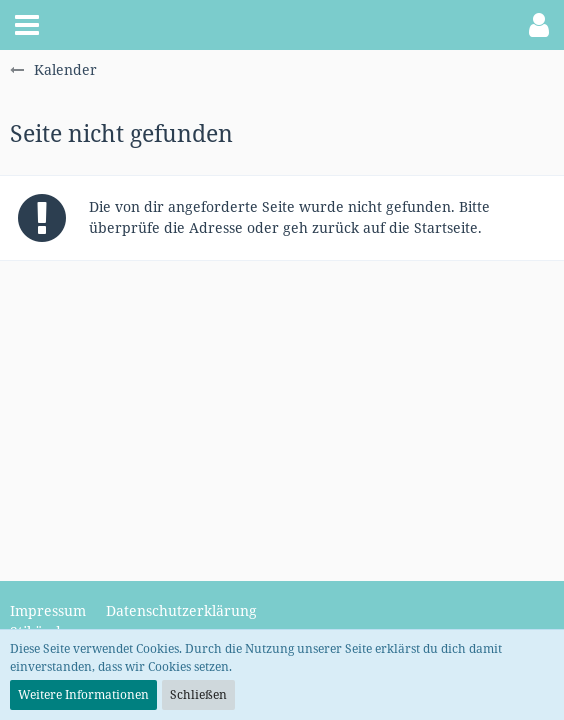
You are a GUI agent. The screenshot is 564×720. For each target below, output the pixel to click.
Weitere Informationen (83, 694)
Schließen (198, 694)
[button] (27, 25)
